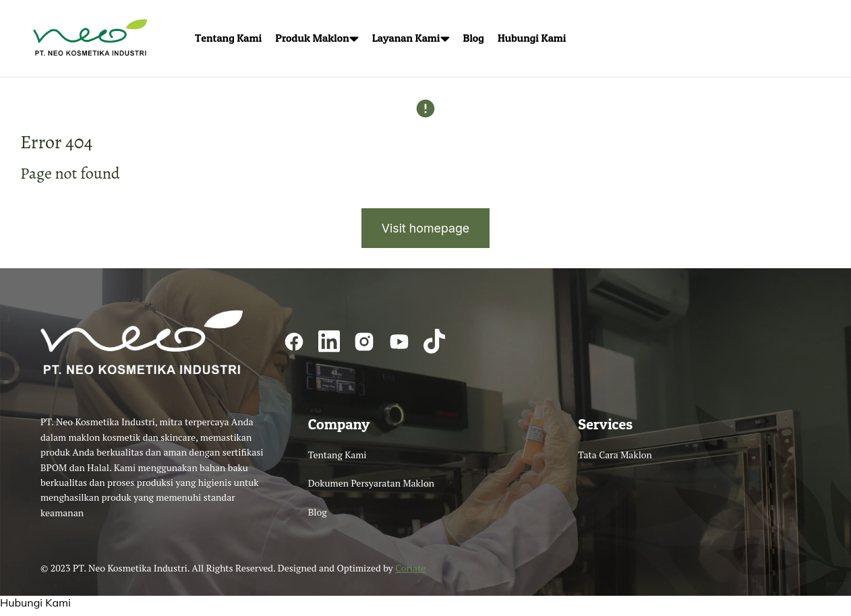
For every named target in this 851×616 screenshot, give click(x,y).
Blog (318, 516)
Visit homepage (425, 232)
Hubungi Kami (35, 607)
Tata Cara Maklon (615, 459)
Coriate (410, 573)
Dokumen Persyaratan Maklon (371, 488)
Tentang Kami (338, 459)
